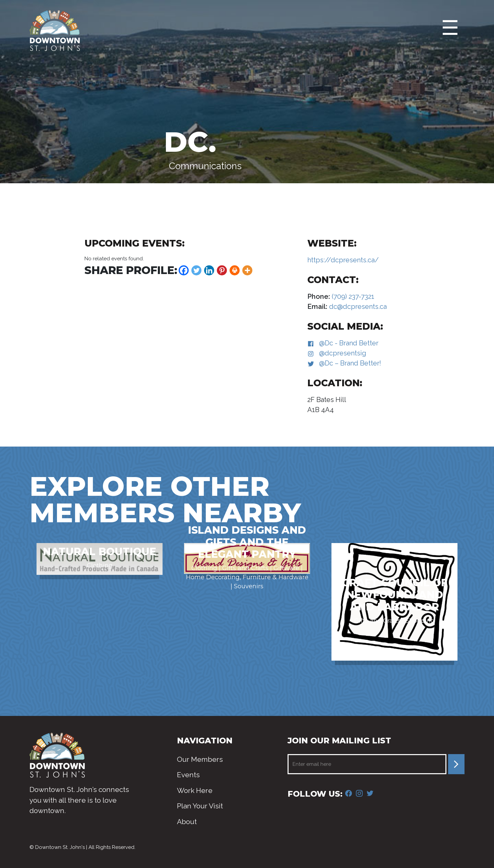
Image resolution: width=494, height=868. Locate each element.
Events (188, 775)
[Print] (235, 270)
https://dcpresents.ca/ (343, 260)
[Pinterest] (222, 270)
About (187, 822)
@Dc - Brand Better (349, 343)
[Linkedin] (209, 270)
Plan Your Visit (200, 806)
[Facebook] (184, 270)
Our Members (200, 759)
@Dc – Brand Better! (350, 363)
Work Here (195, 790)
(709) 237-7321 (352, 296)
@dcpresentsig (343, 353)
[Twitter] (196, 270)
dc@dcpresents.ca (357, 307)
